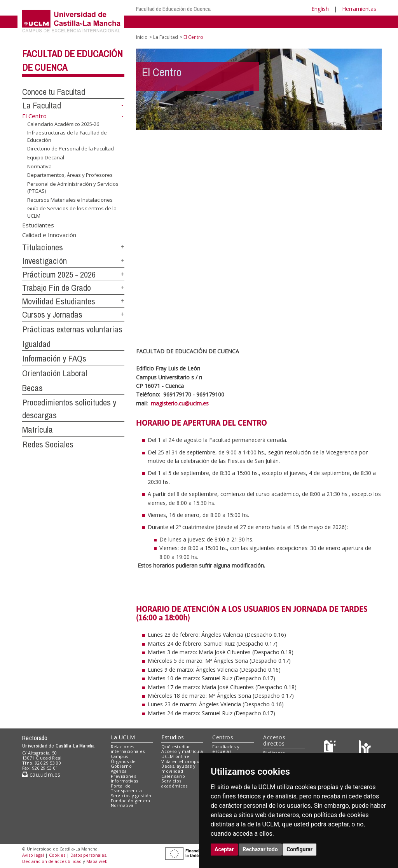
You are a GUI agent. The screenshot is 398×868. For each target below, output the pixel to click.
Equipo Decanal (46, 157)
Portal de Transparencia (127, 788)
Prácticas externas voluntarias (72, 329)
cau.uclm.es (41, 775)
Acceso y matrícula (182, 751)
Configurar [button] (299, 849)
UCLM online (175, 756)
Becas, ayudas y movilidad (178, 768)
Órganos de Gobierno (123, 764)
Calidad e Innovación (49, 235)
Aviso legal (33, 855)
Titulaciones (43, 247)
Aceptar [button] (224, 849)
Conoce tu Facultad (54, 92)
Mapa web (97, 861)
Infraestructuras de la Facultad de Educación (67, 136)
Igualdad (36, 344)
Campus (120, 756)
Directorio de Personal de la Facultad (71, 148)
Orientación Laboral (55, 373)
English (320, 9)
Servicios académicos (174, 783)
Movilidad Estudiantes (59, 301)
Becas (32, 388)
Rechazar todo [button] (260, 849)
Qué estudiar (176, 747)
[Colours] (365, 748)
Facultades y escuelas (226, 749)
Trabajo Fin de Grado (57, 288)
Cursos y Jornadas (52, 314)
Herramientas (359, 9)
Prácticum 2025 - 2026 (59, 274)
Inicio (142, 37)
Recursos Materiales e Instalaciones (70, 200)
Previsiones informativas (125, 779)
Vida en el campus (182, 761)
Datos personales (88, 855)
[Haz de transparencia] (331, 748)
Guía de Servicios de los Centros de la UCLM (72, 212)
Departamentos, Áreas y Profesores (70, 175)
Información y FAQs (54, 358)
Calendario (173, 776)
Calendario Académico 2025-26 (63, 124)
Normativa (39, 166)
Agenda (119, 771)
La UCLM (123, 737)
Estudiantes (38, 225)
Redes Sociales (48, 444)
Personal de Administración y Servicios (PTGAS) (73, 188)
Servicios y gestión (131, 796)
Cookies (57, 855)
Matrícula (38, 430)
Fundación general (131, 801)
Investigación (45, 261)
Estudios (173, 737)
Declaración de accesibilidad (52, 861)
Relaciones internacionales (128, 749)
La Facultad (42, 105)
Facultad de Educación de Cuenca (173, 9)
